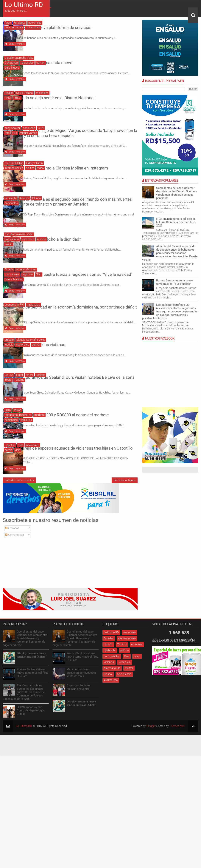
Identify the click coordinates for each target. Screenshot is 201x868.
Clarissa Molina (14, 169)
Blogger (151, 743)
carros (17, 425)
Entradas (12, 545)
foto (7, 133)
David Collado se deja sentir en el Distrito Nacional (88, 96)
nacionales (35, 23)
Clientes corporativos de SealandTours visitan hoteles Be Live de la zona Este (84, 392)
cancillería (29, 128)
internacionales (14, 174)
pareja (8, 466)
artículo (9, 353)
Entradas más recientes (19, 497)
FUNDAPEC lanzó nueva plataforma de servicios (86, 26)
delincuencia (124, 690)
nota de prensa (14, 27)
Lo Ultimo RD (24, 5)
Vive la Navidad (14, 291)
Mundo (36, 205)
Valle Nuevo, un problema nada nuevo (77, 61)
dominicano (12, 251)
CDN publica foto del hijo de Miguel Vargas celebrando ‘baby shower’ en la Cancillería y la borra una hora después (89, 134)
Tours (8, 393)
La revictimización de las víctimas (73, 356)
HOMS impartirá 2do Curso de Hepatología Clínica (30, 727)
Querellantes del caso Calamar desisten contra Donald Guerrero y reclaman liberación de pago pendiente (176, 193)
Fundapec (20, 23)
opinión (41, 63)
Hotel (20, 388)
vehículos (26, 434)
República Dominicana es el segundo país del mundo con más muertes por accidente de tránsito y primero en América (90, 211)
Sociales (109, 655)
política (125, 667)
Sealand (40, 388)
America (24, 205)
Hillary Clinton (34, 169)
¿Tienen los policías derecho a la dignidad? (81, 249)
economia (11, 317)
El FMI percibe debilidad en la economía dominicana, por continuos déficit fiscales (90, 321)
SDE (39, 286)
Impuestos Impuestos (18, 429)
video (40, 174)
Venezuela (125, 679)
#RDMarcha (111, 696)
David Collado (24, 93)
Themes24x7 (177, 743)
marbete (39, 429)
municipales (12, 286)
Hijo (15, 133)
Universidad (33, 27)
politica (30, 174)
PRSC (17, 98)
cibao (137, 673)
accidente (11, 205)
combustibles (112, 673)
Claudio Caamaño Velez (19, 58)
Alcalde (9, 93)
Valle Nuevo (12, 68)
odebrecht (110, 667)
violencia (109, 679)
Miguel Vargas (28, 133)
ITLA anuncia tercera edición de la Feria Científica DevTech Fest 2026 (176, 222)
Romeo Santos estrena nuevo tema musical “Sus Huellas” (175, 282)
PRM (8, 98)
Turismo (19, 393)
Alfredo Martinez (26, 281)
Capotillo (10, 461)
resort (29, 388)
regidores (28, 286)
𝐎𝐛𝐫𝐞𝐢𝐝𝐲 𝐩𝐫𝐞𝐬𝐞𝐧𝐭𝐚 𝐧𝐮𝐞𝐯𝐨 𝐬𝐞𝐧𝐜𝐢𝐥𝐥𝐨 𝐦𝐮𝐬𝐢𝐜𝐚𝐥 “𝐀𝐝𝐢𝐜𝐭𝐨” (32, 672)
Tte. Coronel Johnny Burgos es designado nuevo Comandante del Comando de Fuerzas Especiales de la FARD (24, 709)
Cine (127, 673)
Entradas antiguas (125, 497)
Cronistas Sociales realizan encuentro (78, 704)
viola (18, 466)
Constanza (11, 63)
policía (8, 256)
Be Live (9, 388)
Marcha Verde (112, 684)
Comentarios (15, 551)
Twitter (129, 684)
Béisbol (108, 690)
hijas (21, 461)
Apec (8, 23)
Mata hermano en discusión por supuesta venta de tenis (81, 689)
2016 (8, 425)
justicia (9, 358)
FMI (22, 317)
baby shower (12, 128)
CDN (41, 128)
